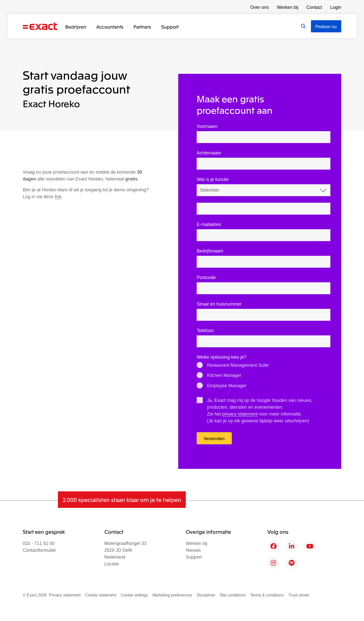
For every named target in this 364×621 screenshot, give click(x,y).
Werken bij (288, 7)
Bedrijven (76, 27)
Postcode (206, 278)
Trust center (299, 595)
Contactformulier (39, 550)
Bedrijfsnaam (210, 251)
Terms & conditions (267, 595)
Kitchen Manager (224, 375)
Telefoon (205, 331)
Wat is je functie (213, 179)
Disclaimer (206, 595)
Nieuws (193, 550)
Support (170, 27)
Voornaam (207, 126)
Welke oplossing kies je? (222, 357)
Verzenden (214, 438)
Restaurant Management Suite (238, 365)
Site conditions (233, 595)
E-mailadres (209, 224)
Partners (142, 27)
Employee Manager (227, 386)
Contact (314, 7)
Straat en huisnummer (219, 304)
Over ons (259, 7)
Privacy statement (65, 595)
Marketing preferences (172, 595)
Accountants (110, 27)
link (58, 197)
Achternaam (209, 153)
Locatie (112, 564)
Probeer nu (326, 26)
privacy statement (240, 414)
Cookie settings (134, 595)
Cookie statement (101, 595)
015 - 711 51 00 (39, 543)
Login (336, 7)
